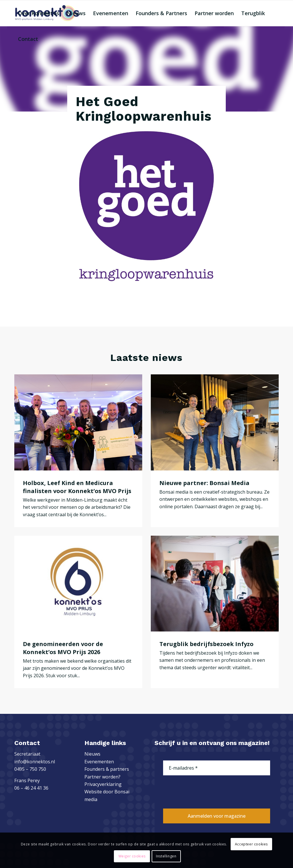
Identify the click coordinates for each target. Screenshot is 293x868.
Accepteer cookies (251, 844)
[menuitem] (39, 13)
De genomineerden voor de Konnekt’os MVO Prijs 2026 (63, 648)
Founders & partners (107, 769)
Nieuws (92, 754)
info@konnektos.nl (35, 762)
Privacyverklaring (103, 784)
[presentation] (207, 791)
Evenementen (99, 762)
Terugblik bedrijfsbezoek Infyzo (206, 644)
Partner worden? (102, 777)
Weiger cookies (132, 856)
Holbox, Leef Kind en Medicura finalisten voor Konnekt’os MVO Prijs (77, 487)
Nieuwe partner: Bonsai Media (204, 483)
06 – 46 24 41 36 (31, 788)
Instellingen (166, 856)
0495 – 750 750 (30, 769)
